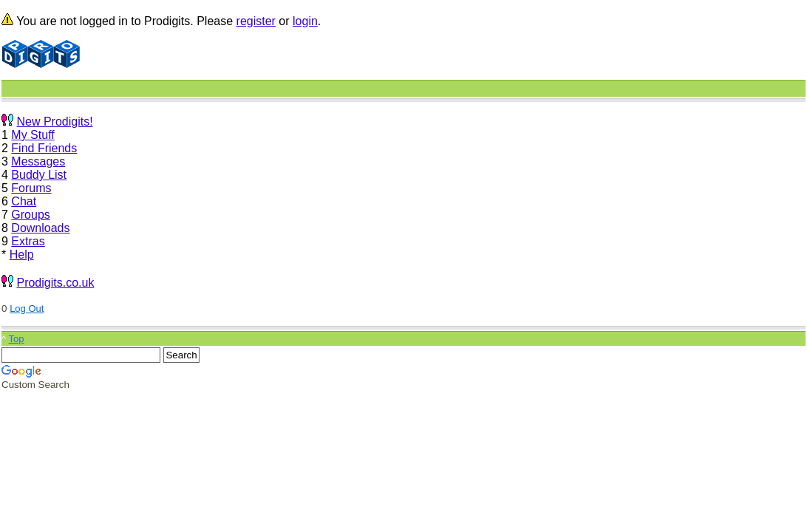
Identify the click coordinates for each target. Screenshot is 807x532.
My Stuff (33, 135)
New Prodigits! (54, 122)
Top (16, 339)
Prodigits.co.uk (55, 283)
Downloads (40, 228)
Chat (24, 201)
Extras (28, 241)
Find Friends (44, 148)
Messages (38, 161)
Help (22, 255)
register (256, 21)
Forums (31, 188)
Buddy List (39, 175)
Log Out (27, 308)
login (305, 21)
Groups (30, 215)
